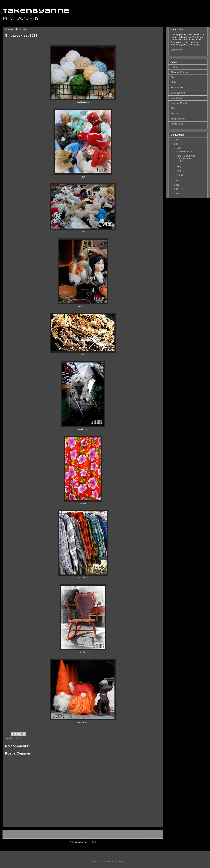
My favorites (177, 124)
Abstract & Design (180, 72)
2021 (177, 185)
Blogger (120, 862)
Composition (177, 98)
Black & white (177, 88)
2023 (177, 144)
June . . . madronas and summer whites (186, 158)
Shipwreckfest (16, 738)
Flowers (175, 108)
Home (83, 834)
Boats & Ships (178, 93)
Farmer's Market (179, 103)
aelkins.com (177, 50)
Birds (173, 82)
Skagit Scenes (178, 119)
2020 (177, 189)
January (181, 175)
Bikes (174, 77)
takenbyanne (36, 11)
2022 (177, 181)
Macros (174, 113)
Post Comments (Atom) (88, 842)
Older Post (156, 834)
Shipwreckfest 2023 (186, 152)
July (179, 148)
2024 (177, 140)
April (179, 171)
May (179, 166)
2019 (177, 193)
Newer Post (10, 834)
